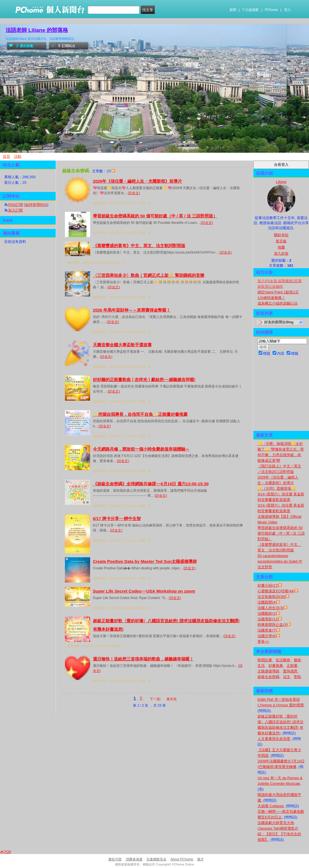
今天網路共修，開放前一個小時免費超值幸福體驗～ (141, 449)
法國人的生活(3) (271, 608)
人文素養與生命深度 (274, 739)
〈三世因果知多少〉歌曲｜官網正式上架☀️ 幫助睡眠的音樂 (149, 275)
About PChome (182, 859)
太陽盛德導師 (268, 671)
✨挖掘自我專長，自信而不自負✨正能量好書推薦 (140, 414)
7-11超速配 (251, 10)
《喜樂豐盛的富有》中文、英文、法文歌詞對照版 (139, 246)
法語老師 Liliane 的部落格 (37, 30)
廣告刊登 (115, 859)
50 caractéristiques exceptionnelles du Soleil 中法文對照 (280, 561)
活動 (18, 156)
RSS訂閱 (16, 205)
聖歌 (298, 677)
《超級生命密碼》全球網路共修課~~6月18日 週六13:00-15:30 (151, 484)
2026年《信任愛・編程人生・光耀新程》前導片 (137, 181)
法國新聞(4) (267, 602)
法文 (287, 677)
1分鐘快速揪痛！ (271, 298)
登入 (287, 10)
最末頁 (172, 699)
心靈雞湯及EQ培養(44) (276, 591)
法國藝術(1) (267, 613)
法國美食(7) (267, 630)
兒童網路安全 (156, 859)
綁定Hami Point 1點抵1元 (278, 292)
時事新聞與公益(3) (272, 625)
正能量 (292, 666)
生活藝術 (283, 660)
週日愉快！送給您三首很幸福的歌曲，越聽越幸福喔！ (143, 659)
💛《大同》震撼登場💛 (277, 488)
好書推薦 (276, 666)
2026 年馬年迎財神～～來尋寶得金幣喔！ (132, 310)
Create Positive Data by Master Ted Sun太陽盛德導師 (145, 561)
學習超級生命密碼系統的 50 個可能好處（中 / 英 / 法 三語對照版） (155, 216)
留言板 (281, 241)
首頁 (6, 156)
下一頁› (156, 699)
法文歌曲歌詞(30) (272, 597)
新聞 (233, 10)
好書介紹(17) (268, 585)
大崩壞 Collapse (271, 806)
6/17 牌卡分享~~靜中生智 (117, 518)
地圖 (281, 247)
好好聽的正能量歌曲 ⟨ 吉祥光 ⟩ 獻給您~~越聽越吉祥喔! (144, 380)
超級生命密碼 (268, 677)
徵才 (200, 859)
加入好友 (281, 253)
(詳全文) (134, 193)
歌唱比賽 (265, 660)
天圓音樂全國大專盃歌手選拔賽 (122, 345)
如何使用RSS (36, 205)
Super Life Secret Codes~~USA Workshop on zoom (144, 591)
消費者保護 (134, 859)
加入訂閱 (15, 210)
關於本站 (281, 235)
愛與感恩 (290, 671)
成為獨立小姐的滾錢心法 (278, 303)
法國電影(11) (268, 619)
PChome (271, 10)
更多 (263, 641)
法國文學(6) (267, 636)
